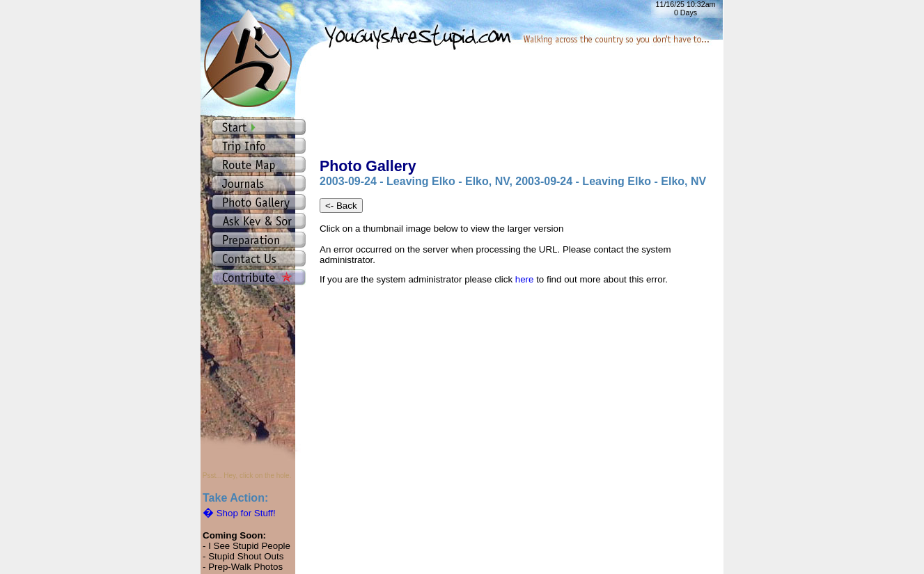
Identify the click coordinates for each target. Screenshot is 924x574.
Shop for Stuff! (239, 513)
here (525, 279)
